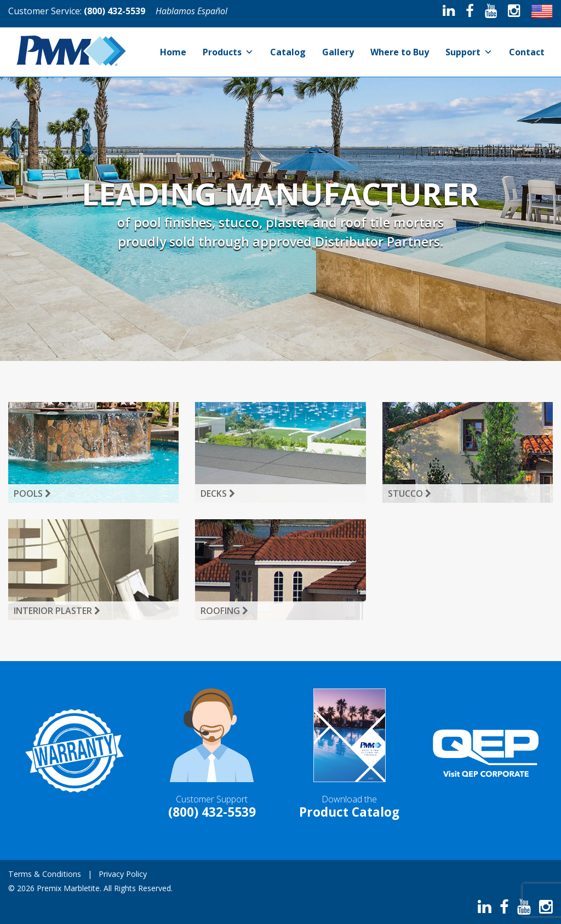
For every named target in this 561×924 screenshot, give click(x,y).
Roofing (224, 611)
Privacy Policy (123, 874)
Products (228, 52)
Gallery (338, 52)
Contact (527, 52)
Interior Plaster (57, 611)
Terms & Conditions (45, 874)
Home (173, 52)
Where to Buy (400, 52)
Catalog (288, 52)
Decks (218, 493)
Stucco (410, 493)
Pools (32, 493)
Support (469, 52)
